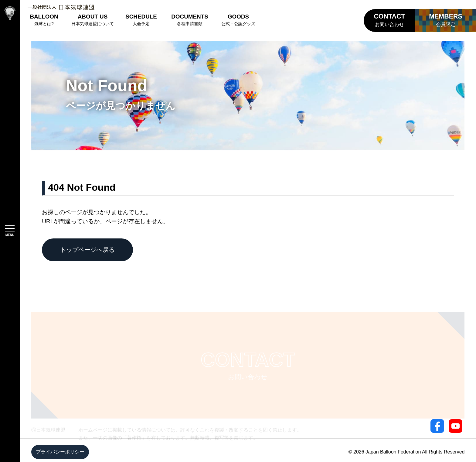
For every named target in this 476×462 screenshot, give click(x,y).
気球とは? (44, 20)
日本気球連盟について (93, 20)
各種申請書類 (190, 20)
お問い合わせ (389, 20)
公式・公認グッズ (238, 20)
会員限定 (446, 20)
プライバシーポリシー (60, 452)
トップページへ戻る (87, 250)
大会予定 (141, 20)
